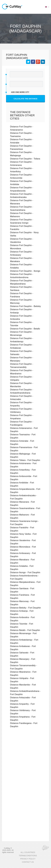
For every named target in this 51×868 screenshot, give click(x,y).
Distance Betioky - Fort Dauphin (25, 608)
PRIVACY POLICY (28, 859)
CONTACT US (28, 862)
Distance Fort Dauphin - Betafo (25, 329)
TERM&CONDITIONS (28, 856)
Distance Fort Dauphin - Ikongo (25, 271)
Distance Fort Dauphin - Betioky (25, 306)
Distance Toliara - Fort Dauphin (25, 460)
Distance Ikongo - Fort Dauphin (25, 572)
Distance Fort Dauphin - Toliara (25, 159)
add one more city (20, 92)
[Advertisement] (25, 759)
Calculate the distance (25, 99)
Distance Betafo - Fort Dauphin (25, 630)
